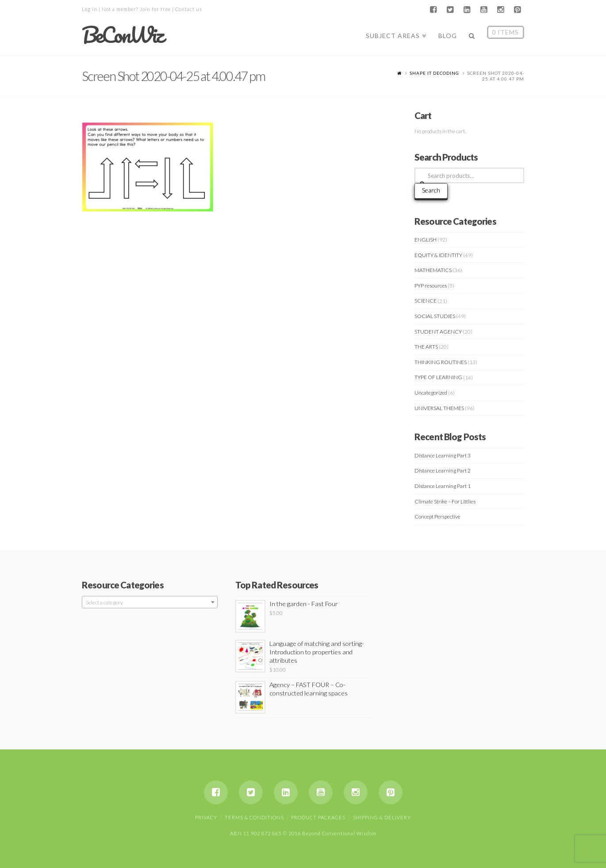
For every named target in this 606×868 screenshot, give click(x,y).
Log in (90, 9)
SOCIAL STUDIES (435, 316)
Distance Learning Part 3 (443, 455)
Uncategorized (431, 393)
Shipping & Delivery (382, 817)
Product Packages (318, 817)
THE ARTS (426, 347)
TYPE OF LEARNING (438, 377)
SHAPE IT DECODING (434, 73)
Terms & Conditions (254, 817)
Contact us (189, 9)
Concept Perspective (437, 517)
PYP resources (431, 286)
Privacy (206, 817)
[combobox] (150, 602)
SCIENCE (426, 301)
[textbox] (150, 603)
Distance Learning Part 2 (443, 470)
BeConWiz (122, 35)
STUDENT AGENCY (438, 332)
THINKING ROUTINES (441, 362)
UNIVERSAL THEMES (439, 408)
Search (431, 190)
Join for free (155, 9)
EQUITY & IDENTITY (438, 255)
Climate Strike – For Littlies (445, 501)
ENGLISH (426, 240)
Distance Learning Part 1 (443, 486)
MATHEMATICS (433, 270)
